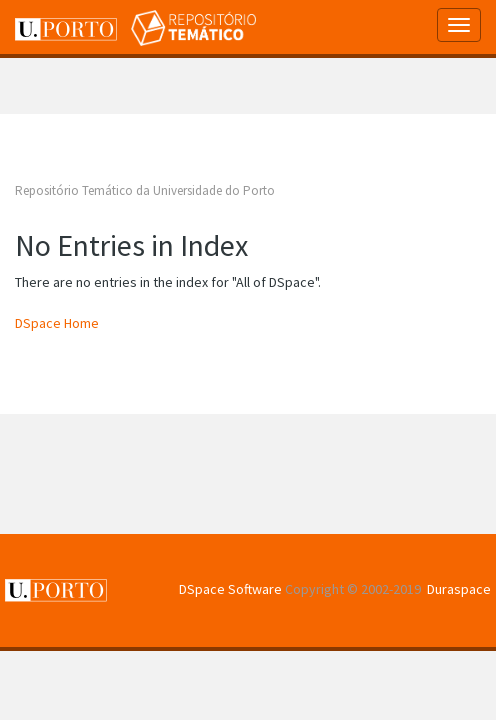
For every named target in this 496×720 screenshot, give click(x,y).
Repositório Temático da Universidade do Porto (145, 190)
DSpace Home (57, 323)
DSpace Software (230, 589)
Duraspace (459, 589)
